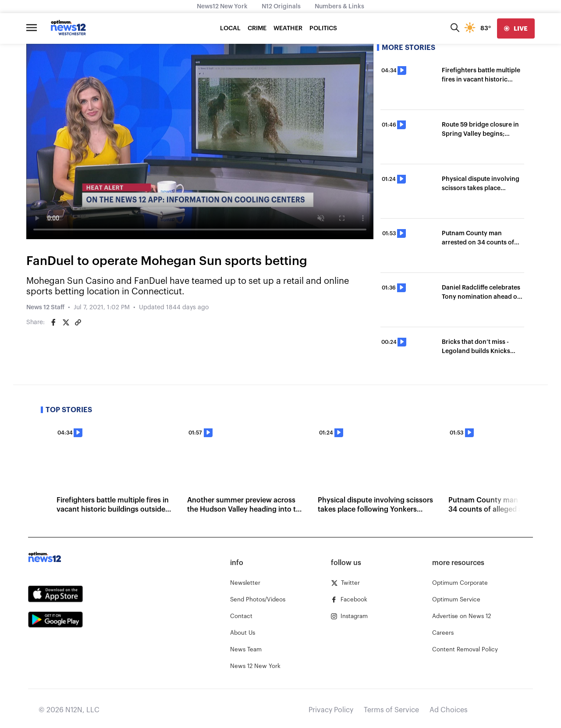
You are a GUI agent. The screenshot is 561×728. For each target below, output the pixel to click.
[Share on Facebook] (53, 322)
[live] (516, 28)
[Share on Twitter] (66, 322)
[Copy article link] (78, 322)
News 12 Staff (45, 307)
